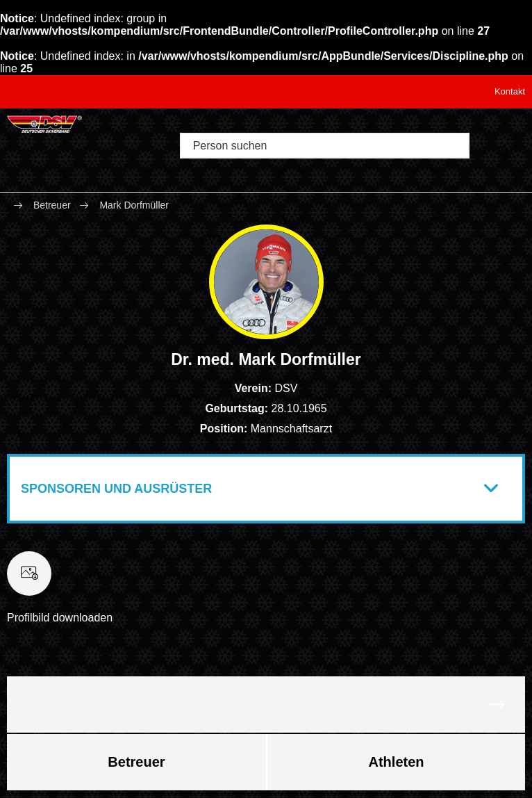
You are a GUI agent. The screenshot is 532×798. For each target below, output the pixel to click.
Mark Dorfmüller (134, 205)
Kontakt (510, 91)
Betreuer (52, 205)
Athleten (397, 762)
